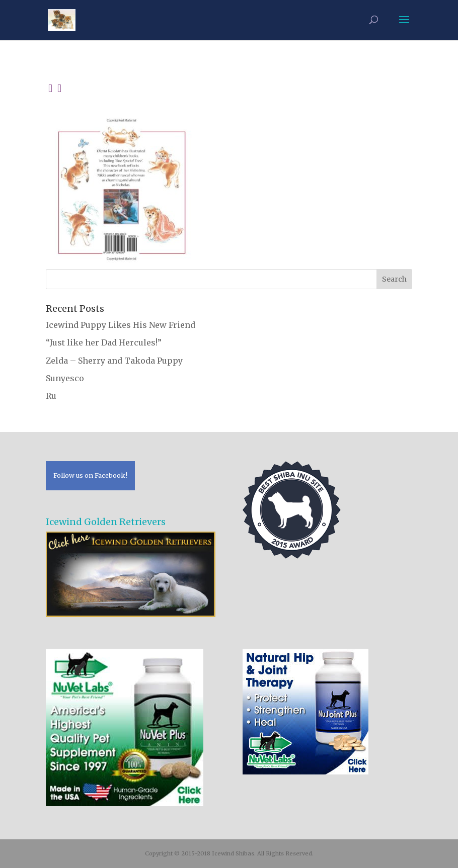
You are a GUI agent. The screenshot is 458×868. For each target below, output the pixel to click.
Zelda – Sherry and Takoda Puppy (114, 361)
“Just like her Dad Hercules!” (104, 342)
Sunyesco (65, 378)
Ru (51, 396)
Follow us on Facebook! (90, 475)
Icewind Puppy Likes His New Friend (121, 325)
